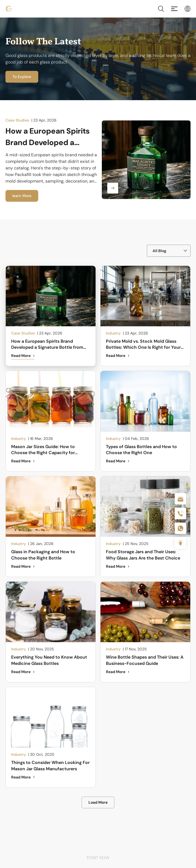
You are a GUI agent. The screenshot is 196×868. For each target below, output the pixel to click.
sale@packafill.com (180, 499)
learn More (22, 196)
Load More (98, 802)
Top (180, 543)
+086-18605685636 (180, 528)
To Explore (22, 77)
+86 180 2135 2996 (180, 514)
